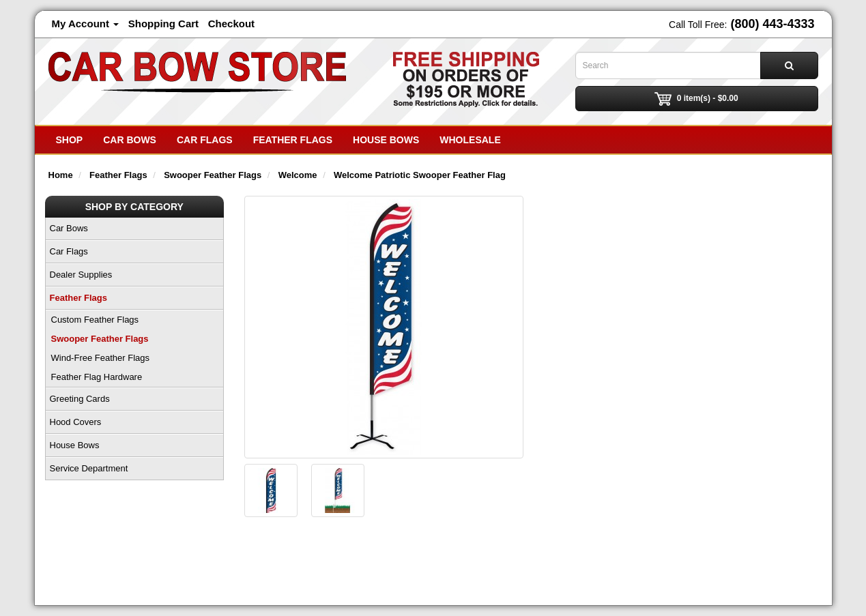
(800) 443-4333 (772, 24)
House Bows (386, 140)
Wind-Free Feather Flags (101, 358)
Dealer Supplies (81, 275)
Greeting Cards (80, 399)
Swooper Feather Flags (100, 339)
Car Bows (130, 140)
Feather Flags (293, 140)
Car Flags (205, 140)
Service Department (89, 468)
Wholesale (470, 140)
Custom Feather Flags (95, 320)
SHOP (70, 140)
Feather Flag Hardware (97, 377)
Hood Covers (76, 422)
